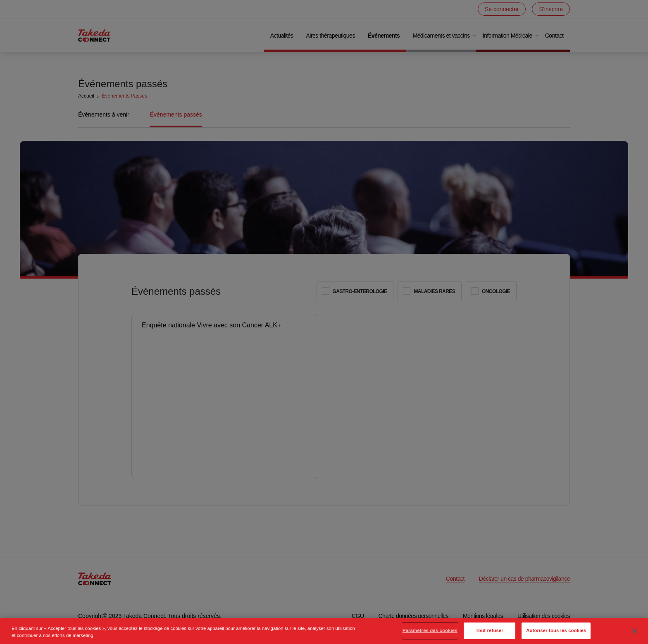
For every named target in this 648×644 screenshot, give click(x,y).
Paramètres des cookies (430, 635)
